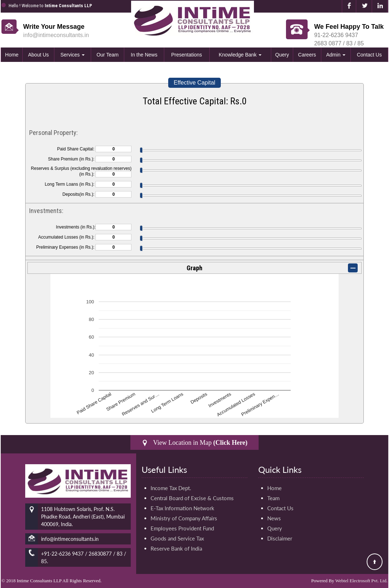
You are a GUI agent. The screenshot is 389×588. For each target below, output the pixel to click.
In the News (144, 55)
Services (73, 55)
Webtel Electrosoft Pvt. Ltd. (361, 581)
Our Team (108, 55)
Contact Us (369, 55)
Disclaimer (280, 538)
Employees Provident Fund (182, 528)
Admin (336, 55)
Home (12, 55)
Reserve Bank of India (176, 548)
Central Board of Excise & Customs (192, 498)
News (274, 518)
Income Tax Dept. (171, 488)
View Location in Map (194, 443)
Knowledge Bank (240, 55)
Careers (307, 55)
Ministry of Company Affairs (184, 518)
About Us (39, 55)
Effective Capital (194, 83)
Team (273, 498)
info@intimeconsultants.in (56, 35)
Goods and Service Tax (177, 538)
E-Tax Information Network (182, 508)
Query (282, 55)
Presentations (187, 55)
